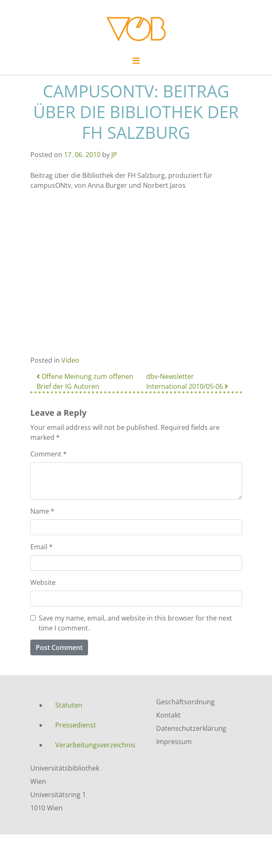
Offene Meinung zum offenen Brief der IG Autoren (85, 381)
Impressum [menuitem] (174, 742)
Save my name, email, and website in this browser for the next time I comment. (135, 623)
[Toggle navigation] (136, 63)
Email (42, 547)
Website (43, 582)
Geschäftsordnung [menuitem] (185, 702)
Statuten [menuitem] (69, 705)
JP (114, 155)
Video (70, 360)
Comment (49, 454)
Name (42, 511)
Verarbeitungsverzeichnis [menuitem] (95, 745)
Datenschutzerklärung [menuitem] (191, 728)
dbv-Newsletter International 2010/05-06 (187, 381)
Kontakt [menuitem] (168, 715)
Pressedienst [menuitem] (76, 725)
